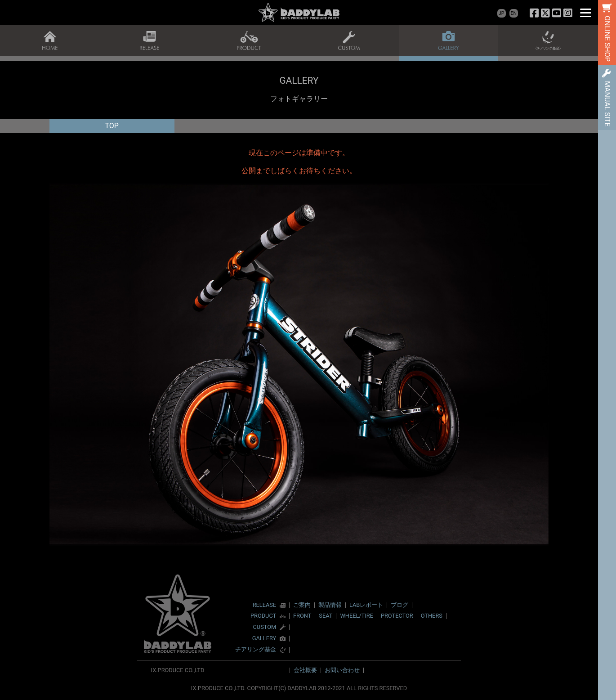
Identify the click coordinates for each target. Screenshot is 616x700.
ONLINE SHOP (607, 39)
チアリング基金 (256, 650)
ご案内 (302, 605)
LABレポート (366, 605)
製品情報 (330, 605)
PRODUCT (263, 616)
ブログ (400, 605)
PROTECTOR (397, 616)
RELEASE (265, 605)
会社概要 (305, 670)
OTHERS (432, 616)
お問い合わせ (342, 670)
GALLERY (264, 639)
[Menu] (586, 12)
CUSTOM (265, 627)
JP (501, 13)
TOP (112, 126)
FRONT (302, 616)
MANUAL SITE (607, 104)
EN (514, 13)
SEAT (326, 616)
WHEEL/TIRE (356, 616)
